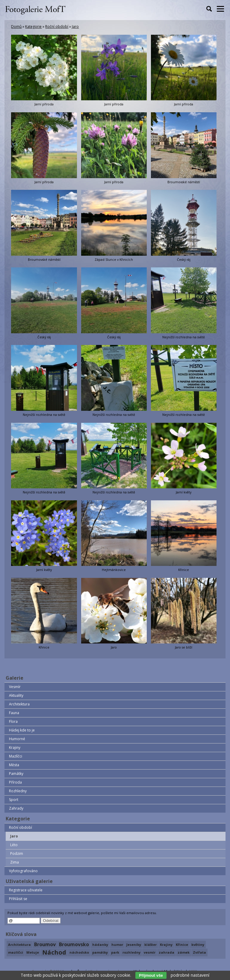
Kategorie (33, 26)
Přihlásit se (18, 899)
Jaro (75, 26)
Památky (16, 774)
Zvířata (199, 952)
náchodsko (79, 952)
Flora (13, 721)
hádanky (100, 945)
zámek (184, 952)
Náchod (54, 952)
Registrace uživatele (26, 890)
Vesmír (15, 687)
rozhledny (131, 952)
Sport (14, 800)
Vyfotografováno (23, 871)
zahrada (167, 952)
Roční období (57, 26)
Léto (14, 845)
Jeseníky (134, 945)
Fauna (14, 713)
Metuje (33, 952)
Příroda (15, 782)
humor (117, 945)
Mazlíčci (16, 756)
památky (100, 952)
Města (14, 765)
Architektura (19, 704)
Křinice (182, 945)
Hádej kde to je (22, 730)
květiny (198, 945)
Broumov (45, 944)
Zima (15, 862)
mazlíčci (16, 952)
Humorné (17, 739)
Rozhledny (18, 791)
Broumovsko (74, 944)
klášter (150, 945)
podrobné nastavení (190, 975)
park (115, 952)
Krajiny (15, 748)
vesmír (150, 952)
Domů (16, 26)
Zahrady (16, 808)
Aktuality (16, 695)
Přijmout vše (151, 975)
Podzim (17, 853)
